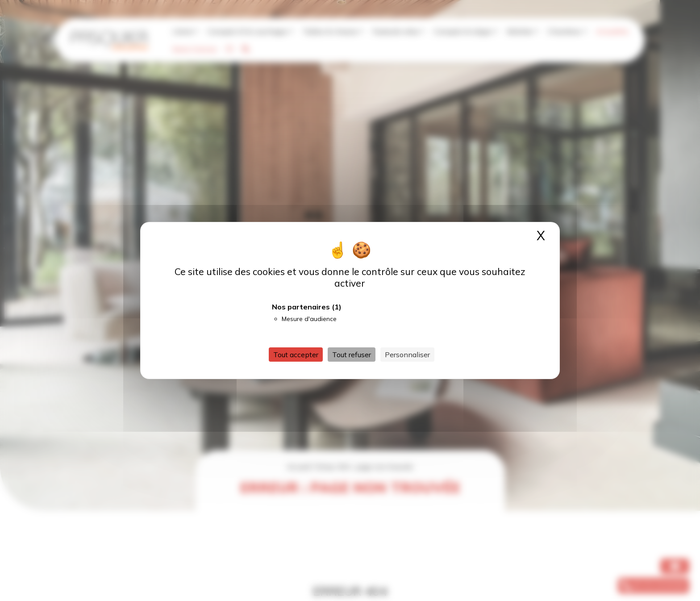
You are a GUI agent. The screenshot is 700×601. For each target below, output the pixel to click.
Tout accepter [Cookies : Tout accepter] (296, 355)
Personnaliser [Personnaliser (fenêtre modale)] (407, 355)
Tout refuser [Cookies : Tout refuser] (352, 355)
